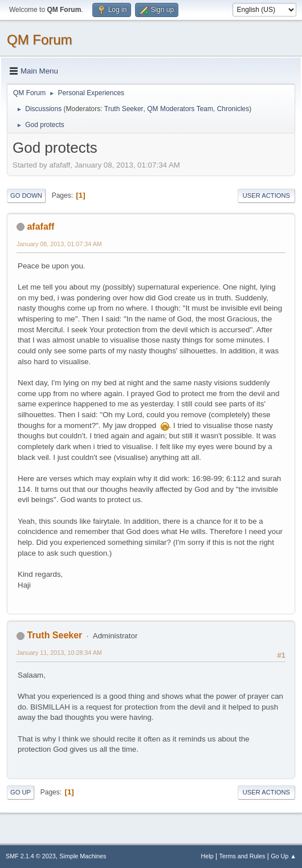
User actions (266, 195)
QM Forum (40, 40)
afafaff (40, 227)
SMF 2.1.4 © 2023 (31, 856)
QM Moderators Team (180, 109)
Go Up (21, 792)
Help (207, 856)
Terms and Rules (242, 856)
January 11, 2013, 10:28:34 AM (59, 653)
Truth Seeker (124, 109)
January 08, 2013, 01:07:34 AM (59, 244)
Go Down (26, 195)
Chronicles (233, 109)
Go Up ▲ (283, 856)
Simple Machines (83, 856)
